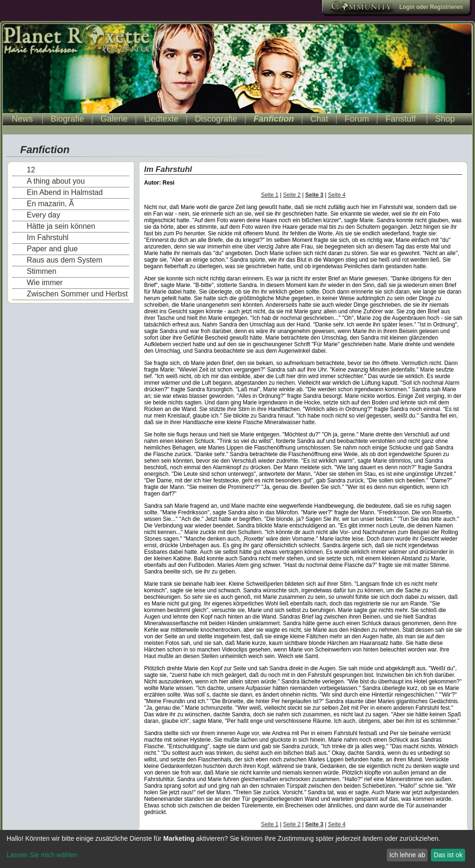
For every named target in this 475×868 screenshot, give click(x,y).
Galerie (114, 119)
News (22, 119)
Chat (319, 119)
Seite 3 (314, 195)
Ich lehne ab (407, 855)
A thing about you (56, 181)
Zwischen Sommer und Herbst (77, 294)
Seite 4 (337, 195)
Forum (357, 119)
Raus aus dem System (65, 260)
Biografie (67, 119)
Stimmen (42, 271)
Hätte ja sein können (61, 226)
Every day (43, 215)
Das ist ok (448, 855)
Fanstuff (401, 119)
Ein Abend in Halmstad (65, 192)
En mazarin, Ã (50, 204)
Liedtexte (161, 119)
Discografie (216, 119)
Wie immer (45, 283)
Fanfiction (274, 119)
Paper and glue (52, 249)
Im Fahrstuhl (48, 237)
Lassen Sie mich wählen (42, 855)
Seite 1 (270, 195)
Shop (445, 119)
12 (31, 170)
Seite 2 (292, 195)
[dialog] (237, 849)
